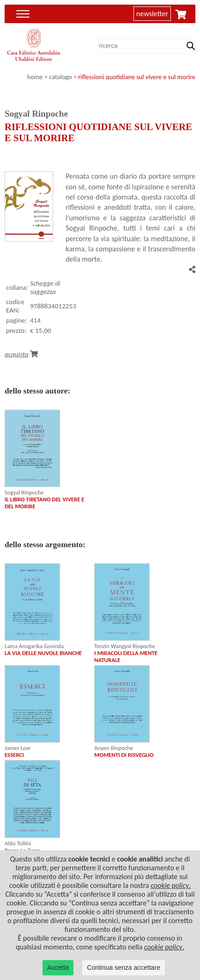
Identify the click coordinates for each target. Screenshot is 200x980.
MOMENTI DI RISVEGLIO (124, 755)
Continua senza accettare (124, 968)
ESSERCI (14, 755)
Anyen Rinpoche (114, 748)
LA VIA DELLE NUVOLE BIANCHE (43, 653)
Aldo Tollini (18, 843)
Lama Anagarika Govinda (34, 646)
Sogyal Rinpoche (24, 492)
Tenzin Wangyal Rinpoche (125, 646)
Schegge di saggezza (45, 287)
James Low (18, 748)
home (35, 77)
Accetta (58, 968)
